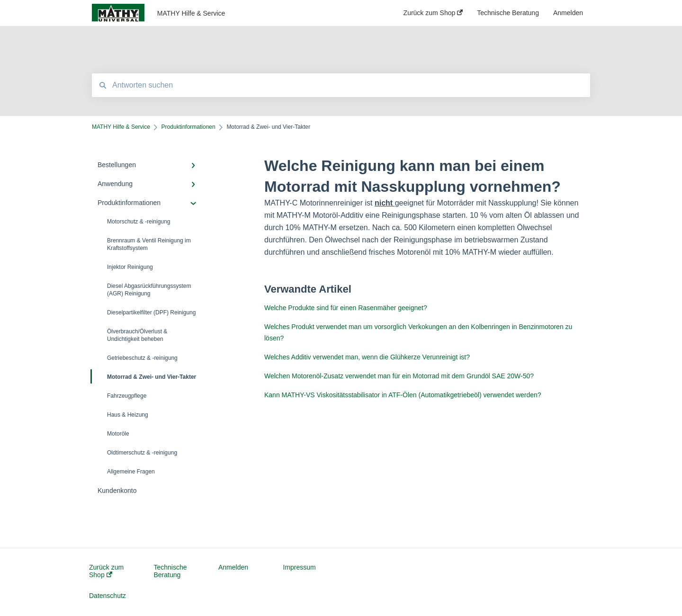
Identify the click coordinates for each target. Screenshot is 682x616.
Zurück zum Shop (106, 571)
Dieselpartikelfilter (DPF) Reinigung (151, 312)
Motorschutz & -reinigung (139, 222)
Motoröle (118, 434)
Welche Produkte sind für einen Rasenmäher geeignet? (346, 308)
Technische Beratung (170, 571)
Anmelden (233, 567)
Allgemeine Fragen (131, 472)
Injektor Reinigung (130, 267)
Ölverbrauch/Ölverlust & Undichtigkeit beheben (137, 335)
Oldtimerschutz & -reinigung (142, 453)
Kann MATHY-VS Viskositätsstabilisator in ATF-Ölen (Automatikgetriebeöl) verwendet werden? (403, 395)
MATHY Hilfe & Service (191, 13)
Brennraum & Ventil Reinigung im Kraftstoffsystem (149, 244)
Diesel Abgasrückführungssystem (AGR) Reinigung (149, 290)
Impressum (300, 567)
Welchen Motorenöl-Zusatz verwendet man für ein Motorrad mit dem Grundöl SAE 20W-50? (399, 376)
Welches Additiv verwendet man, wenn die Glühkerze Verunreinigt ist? (367, 357)
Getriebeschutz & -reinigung (142, 358)
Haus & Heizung (128, 415)
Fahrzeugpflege (127, 396)
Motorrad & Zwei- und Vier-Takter (144, 376)
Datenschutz (108, 596)
